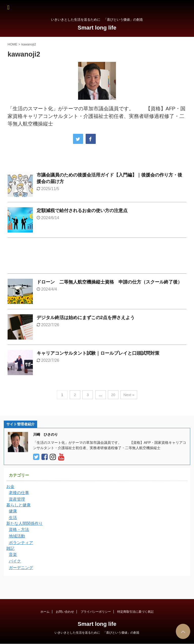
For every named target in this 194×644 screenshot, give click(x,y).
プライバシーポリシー (96, 612)
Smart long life (97, 28)
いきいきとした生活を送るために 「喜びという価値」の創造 (97, 633)
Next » (129, 395)
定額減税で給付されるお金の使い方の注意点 (82, 211)
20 (113, 395)
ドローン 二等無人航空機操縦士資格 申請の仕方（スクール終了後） (109, 282)
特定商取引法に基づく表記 (135, 612)
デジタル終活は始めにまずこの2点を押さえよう (86, 318)
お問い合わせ (65, 612)
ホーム (45, 612)
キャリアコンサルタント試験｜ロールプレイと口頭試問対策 (98, 353)
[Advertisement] (97, 257)
